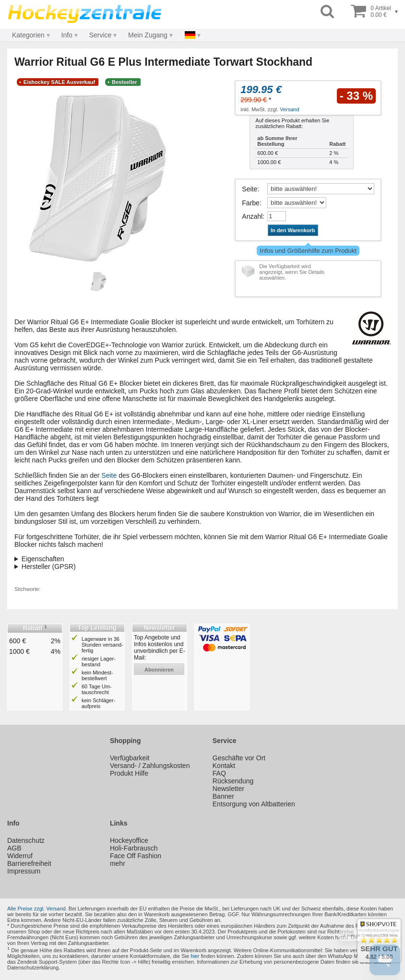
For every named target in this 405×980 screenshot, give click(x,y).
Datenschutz (26, 840)
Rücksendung (233, 781)
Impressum (24, 871)
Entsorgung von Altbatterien (254, 804)
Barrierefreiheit (29, 863)
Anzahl (252, 216)
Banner (223, 796)
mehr (118, 863)
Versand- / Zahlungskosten (150, 766)
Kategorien (28, 35)
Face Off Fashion (136, 856)
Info (67, 35)
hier (195, 956)
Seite (250, 189)
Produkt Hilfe (129, 773)
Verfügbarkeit (130, 758)
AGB (14, 848)
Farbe (251, 203)
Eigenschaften (43, 559)
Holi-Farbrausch (134, 848)
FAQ (219, 773)
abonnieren (159, 670)
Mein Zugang (148, 35)
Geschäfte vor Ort (239, 758)
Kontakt (224, 766)
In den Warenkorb (293, 230)
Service (101, 35)
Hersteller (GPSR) (49, 567)
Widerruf (20, 856)
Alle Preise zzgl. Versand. (37, 909)
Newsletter (228, 789)
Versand (289, 109)
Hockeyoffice (129, 840)
